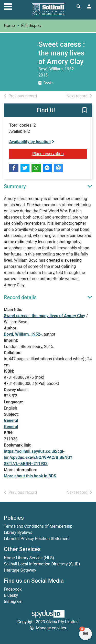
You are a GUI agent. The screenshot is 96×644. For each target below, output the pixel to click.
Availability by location (32, 142)
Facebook (13, 589)
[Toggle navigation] (8, 6)
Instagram (13, 602)
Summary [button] (15, 186)
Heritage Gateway (20, 570)
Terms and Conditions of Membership (38, 526)
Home (9, 26)
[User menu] (89, 7)
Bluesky (11, 595)
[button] (84, 110)
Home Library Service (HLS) (29, 558)
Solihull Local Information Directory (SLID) (42, 564)
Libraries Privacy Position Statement (37, 539)
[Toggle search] (79, 7)
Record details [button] (20, 297)
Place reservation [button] (60, 153)
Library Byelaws (18, 532)
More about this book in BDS (30, 476)
